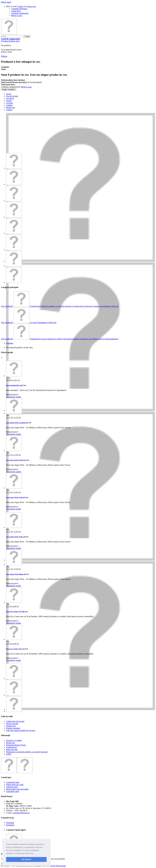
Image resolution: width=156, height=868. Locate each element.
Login (20, 6)
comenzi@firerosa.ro (21, 813)
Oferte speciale (12, 724)
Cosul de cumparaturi (20, 13)
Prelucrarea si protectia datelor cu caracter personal (27, 752)
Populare (10, 343)
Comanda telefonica (19, 9)
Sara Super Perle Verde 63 (16, 497)
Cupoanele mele (13, 791)
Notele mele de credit (15, 785)
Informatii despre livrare (16, 745)
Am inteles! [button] (26, 859)
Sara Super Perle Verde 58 (16, 537)
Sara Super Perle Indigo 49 (16, 574)
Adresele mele (12, 787)
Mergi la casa (17, 15)
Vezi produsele (7, 306)
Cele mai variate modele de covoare (21, 730)
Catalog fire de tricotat (15, 721)
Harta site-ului (12, 750)
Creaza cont (31, 6)
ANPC (9, 754)
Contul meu (16, 11)
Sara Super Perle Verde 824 (16, 460)
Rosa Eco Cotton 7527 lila (15, 611)
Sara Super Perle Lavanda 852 (17, 423)
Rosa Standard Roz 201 (15, 385)
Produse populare (13, 728)
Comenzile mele (13, 782)
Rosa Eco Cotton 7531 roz (16, 649)
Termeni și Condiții (14, 740)
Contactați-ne (12, 747)
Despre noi (11, 743)
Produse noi (11, 726)
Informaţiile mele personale (17, 789)
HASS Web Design (58, 866)
